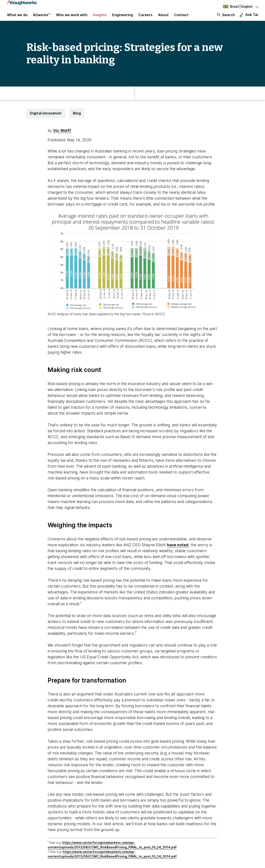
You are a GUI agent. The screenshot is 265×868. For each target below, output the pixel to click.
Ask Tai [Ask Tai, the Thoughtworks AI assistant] (252, 18)
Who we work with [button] (72, 18)
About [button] (163, 18)
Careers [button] (145, 18)
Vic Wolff (62, 136)
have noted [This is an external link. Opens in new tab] (178, 551)
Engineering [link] (122, 18)
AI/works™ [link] (42, 18)
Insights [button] (100, 18)
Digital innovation (46, 119)
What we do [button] (17, 18)
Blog (77, 119)
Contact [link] (181, 18)
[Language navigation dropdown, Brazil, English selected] (234, 7)
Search (229, 18)
